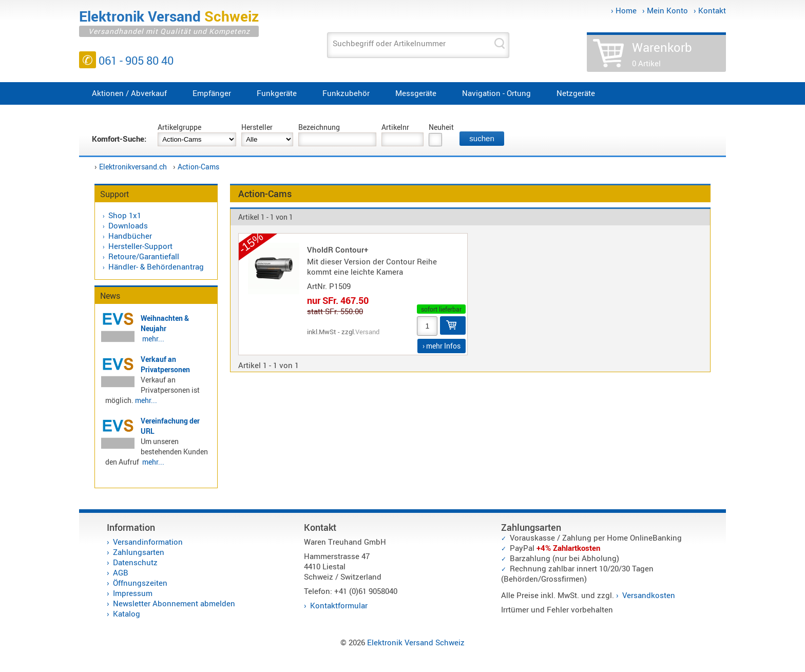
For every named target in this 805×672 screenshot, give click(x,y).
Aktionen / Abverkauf (129, 93)
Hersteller (257, 127)
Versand (367, 332)
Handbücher (130, 236)
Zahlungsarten (139, 552)
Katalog (127, 613)
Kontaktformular (339, 605)
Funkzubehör (346, 93)
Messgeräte (416, 93)
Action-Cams (198, 167)
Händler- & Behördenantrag (156, 266)
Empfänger (212, 93)
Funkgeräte (277, 93)
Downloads (128, 225)
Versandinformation (148, 542)
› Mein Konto (665, 10)
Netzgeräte (576, 93)
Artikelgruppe (179, 127)
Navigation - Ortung (496, 93)
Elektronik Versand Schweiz (416, 642)
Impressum (133, 593)
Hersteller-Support (140, 246)
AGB (121, 572)
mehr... (153, 339)
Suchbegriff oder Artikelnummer (389, 43)
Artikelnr (395, 127)
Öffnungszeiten (140, 583)
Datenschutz (135, 562)
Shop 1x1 (125, 215)
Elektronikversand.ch (133, 167)
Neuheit (441, 127)
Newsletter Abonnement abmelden (174, 603)
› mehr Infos (442, 346)
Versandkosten (649, 595)
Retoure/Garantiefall (144, 256)
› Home (624, 10)
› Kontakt (710, 10)
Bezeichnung (319, 127)
